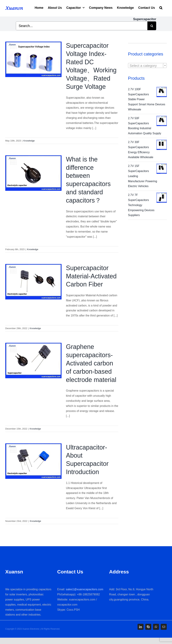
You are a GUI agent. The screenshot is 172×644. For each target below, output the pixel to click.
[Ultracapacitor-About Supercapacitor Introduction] (33, 461)
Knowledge (29, 141)
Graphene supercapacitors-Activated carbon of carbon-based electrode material (91, 363)
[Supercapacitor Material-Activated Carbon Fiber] (33, 282)
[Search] (161, 7)
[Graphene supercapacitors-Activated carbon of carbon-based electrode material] (33, 361)
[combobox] (147, 65)
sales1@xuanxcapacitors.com (85, 589)
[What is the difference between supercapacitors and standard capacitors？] (33, 173)
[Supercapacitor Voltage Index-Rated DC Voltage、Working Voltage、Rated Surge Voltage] (33, 59)
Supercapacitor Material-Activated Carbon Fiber (91, 276)
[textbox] (147, 66)
